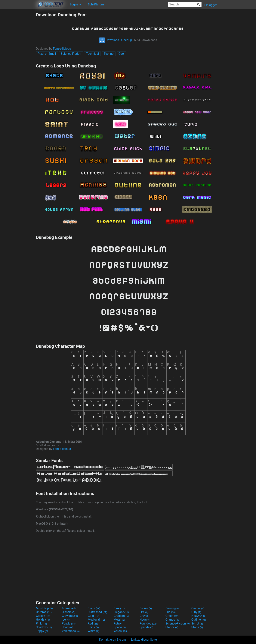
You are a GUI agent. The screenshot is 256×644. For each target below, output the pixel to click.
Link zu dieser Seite (144, 640)
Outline (199, 620)
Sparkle (146, 627)
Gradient (121, 616)
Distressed (97, 612)
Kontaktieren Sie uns (113, 640)
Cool (122, 54)
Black (94, 608)
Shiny (93, 627)
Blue (119, 608)
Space (120, 627)
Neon (145, 620)
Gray (144, 616)
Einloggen (211, 5)
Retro (119, 623)
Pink (41, 623)
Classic (69, 612)
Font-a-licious (62, 49)
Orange (173, 620)
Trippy (42, 631)
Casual (198, 608)
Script (197, 623)
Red (93, 623)
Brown (146, 608)
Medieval (96, 620)
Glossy (43, 616)
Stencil (172, 627)
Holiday (43, 620)
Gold (93, 616)
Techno (109, 54)
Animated (70, 608)
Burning (173, 608)
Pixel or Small (47, 54)
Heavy (198, 616)
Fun (171, 612)
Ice (66, 620)
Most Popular (45, 608)
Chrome (44, 612)
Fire (144, 612)
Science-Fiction (71, 54)
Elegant (121, 612)
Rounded (148, 623)
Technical (92, 54)
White (93, 631)
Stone (197, 627)
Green (172, 616)
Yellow (121, 631)
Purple (69, 623)
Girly (196, 612)
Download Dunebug (115, 40)
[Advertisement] (18, 68)
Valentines (71, 631)
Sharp (68, 627)
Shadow (44, 627)
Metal (119, 620)
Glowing (70, 616)
